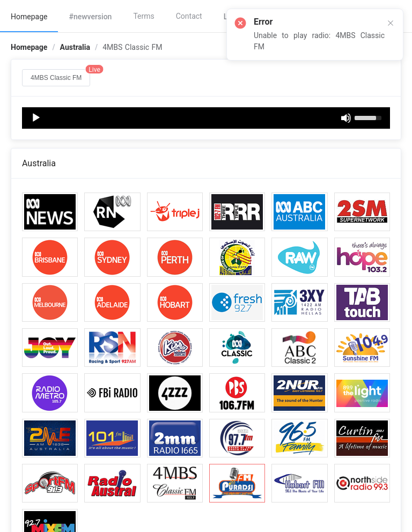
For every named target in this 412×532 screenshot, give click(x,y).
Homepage (29, 17)
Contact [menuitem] (189, 16)
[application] (206, 118)
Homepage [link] (29, 47)
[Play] (36, 118)
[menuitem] (29, 16)
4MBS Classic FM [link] (132, 47)
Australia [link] (75, 47)
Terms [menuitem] (144, 16)
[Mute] (346, 118)
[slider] (370, 117)
